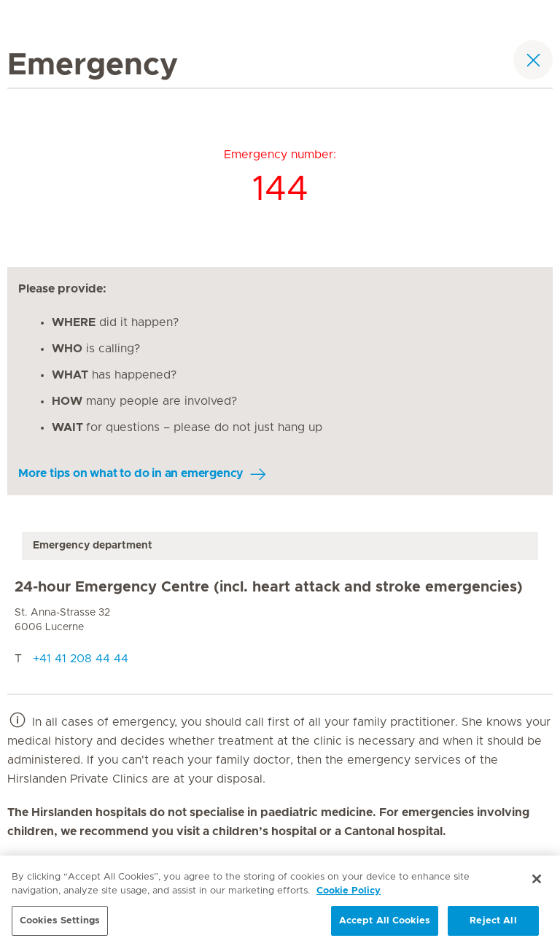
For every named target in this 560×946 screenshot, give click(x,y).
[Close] (537, 883)
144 (280, 190)
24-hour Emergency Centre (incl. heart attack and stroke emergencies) (269, 587)
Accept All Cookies (385, 924)
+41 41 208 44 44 (81, 659)
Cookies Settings (60, 924)
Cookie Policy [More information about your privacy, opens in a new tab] (349, 895)
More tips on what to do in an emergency (131, 473)
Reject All (493, 924)
